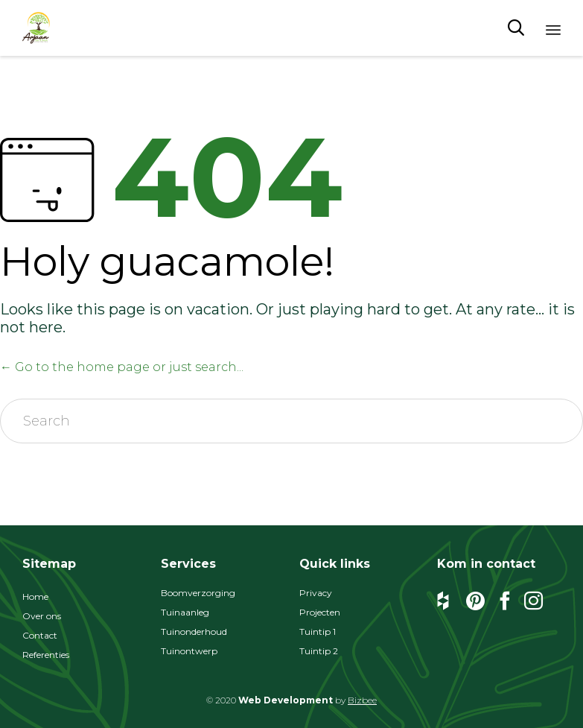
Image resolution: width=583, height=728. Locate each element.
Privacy (316, 593)
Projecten (320, 612)
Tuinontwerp (189, 651)
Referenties (46, 655)
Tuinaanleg (185, 612)
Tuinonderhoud (194, 632)
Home (35, 596)
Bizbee (362, 700)
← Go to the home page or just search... (122, 367)
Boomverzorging (198, 593)
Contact (40, 635)
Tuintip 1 (318, 632)
